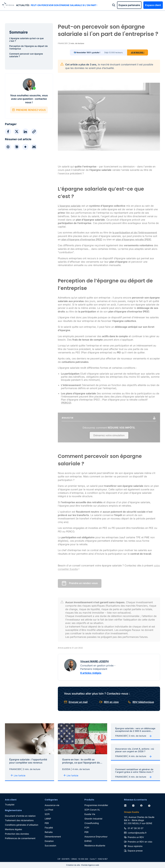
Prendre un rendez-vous (83, 583)
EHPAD (88, 841)
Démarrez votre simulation (109, 435)
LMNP (48, 819)
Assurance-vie (52, 805)
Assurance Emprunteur (96, 837)
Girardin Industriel (93, 819)
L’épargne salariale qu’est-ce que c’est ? (26, 40)
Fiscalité (49, 828)
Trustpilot (10, 805)
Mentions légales (13, 829)
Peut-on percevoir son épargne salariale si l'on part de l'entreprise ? (64, 5)
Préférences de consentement (20, 838)
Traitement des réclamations (19, 820)
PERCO (66, 403)
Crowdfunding (92, 823)
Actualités (23, 5)
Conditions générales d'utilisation (22, 825)
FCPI (87, 828)
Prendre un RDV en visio (140, 842)
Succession (50, 846)
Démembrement (53, 837)
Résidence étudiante (95, 846)
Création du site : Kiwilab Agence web (83, 865)
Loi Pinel (49, 810)
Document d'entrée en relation (20, 816)
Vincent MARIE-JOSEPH (94, 661)
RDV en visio (111, 702)
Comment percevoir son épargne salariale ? (26, 55)
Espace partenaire (129, 5)
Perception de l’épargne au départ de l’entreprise (28, 47)
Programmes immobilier (96, 805)
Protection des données (17, 834)
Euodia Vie (90, 814)
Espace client (153, 5)
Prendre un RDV (136, 837)
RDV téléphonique (143, 702)
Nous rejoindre (135, 846)
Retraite (49, 832)
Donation (49, 841)
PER (47, 823)
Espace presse (135, 851)
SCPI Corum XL (92, 810)
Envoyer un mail (78, 702)
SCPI (47, 814)
